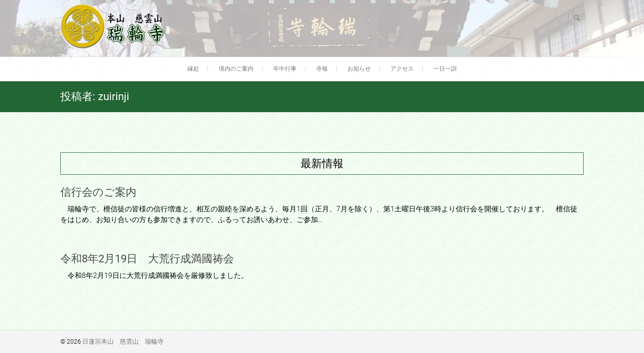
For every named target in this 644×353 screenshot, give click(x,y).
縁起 (193, 69)
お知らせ (359, 69)
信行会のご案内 (98, 192)
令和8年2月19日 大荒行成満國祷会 (147, 259)
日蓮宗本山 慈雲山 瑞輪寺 (123, 341)
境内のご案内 (236, 69)
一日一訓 (445, 69)
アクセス (402, 69)
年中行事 (285, 69)
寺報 (322, 69)
